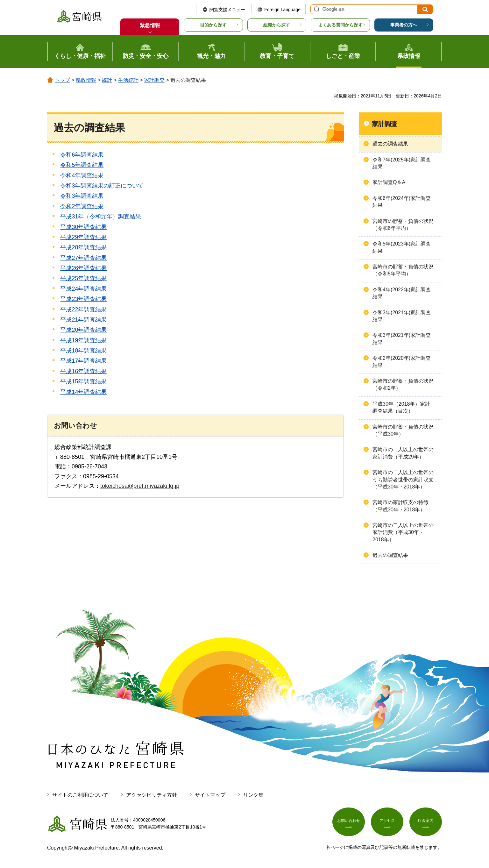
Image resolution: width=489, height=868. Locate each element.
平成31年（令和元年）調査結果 (101, 217)
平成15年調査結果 (83, 381)
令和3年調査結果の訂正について (102, 186)
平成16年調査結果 (83, 371)
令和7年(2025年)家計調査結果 (402, 163)
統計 (107, 80)
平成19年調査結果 (83, 340)
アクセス (387, 822)
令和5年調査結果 (82, 165)
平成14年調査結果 (83, 392)
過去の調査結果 (390, 144)
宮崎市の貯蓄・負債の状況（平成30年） (403, 430)
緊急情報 (150, 25)
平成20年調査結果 (83, 330)
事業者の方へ (404, 25)
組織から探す (277, 25)
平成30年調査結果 (83, 227)
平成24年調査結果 (83, 289)
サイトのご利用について (80, 795)
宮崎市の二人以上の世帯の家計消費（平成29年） (403, 453)
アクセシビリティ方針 (152, 795)
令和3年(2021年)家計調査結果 (402, 316)
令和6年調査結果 (82, 155)
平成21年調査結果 (83, 320)
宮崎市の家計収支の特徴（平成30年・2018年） (400, 506)
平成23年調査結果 (83, 299)
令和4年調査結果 (82, 175)
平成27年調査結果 (83, 258)
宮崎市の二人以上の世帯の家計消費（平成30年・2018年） (403, 532)
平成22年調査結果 (83, 309)
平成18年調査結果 (83, 351)
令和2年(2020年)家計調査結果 (402, 362)
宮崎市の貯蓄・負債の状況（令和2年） (403, 384)
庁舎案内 (426, 822)
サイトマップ (210, 795)
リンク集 (253, 795)
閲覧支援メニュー (227, 10)
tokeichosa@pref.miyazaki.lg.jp (140, 486)
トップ (62, 80)
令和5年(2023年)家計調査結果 (402, 247)
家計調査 (154, 80)
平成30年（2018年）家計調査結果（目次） (401, 407)
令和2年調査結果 (82, 206)
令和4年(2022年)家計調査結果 (402, 293)
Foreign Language (282, 10)
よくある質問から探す (340, 25)
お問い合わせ (349, 822)
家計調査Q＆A (389, 182)
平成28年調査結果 (83, 247)
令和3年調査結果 (82, 196)
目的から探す (213, 25)
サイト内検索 (316, 9)
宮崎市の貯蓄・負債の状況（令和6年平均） (403, 225)
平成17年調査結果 (83, 361)
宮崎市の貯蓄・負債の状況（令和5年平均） (403, 270)
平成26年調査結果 (83, 268)
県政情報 (86, 80)
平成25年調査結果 (83, 278)
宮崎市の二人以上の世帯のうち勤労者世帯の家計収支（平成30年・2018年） (403, 480)
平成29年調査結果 (83, 237)
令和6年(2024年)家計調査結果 (402, 202)
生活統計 (128, 80)
